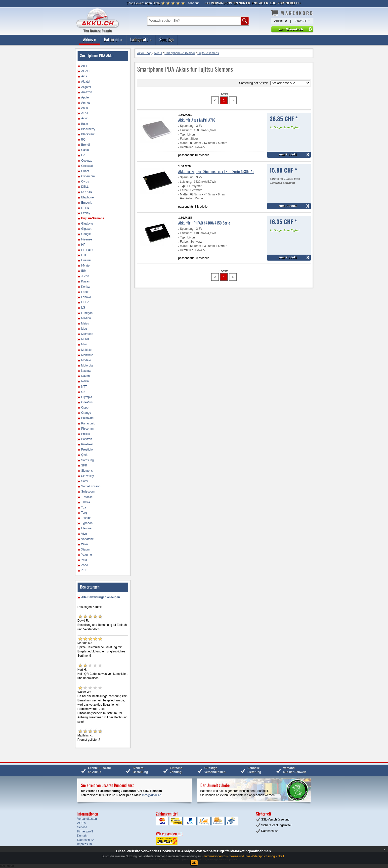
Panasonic (88, 423)
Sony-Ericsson (91, 486)
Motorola (87, 365)
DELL (85, 187)
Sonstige (167, 39)
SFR (84, 465)
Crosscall (87, 166)
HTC (84, 255)
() (143, 3)
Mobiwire (87, 355)
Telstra (86, 502)
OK (194, 863)
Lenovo (86, 297)
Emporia (87, 203)
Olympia (87, 397)
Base (85, 124)
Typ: (183, 135)
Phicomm (87, 429)
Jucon (85, 276)
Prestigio (87, 450)
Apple (85, 97)
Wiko (85, 544)
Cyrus (85, 182)
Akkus (90, 39)
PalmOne (87, 418)
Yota (84, 560)
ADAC (85, 71)
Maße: (184, 143)
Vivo (84, 534)
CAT (84, 155)
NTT (84, 387)
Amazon (87, 92)
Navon (86, 376)
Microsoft (87, 334)
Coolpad (87, 161)
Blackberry (88, 129)
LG (83, 308)
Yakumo (87, 555)
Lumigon (87, 313)
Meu (84, 329)
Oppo (85, 408)
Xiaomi (86, 549)
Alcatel (86, 82)
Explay (86, 213)
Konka (86, 287)
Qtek (84, 455)
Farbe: (184, 139)
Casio (85, 150)
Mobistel (87, 350)
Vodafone (88, 539)
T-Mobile (87, 497)
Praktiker (87, 444)
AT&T (85, 113)
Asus (85, 108)
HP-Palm (87, 250)
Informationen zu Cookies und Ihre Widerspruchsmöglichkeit (244, 856)
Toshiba (86, 518)
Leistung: (186, 130)
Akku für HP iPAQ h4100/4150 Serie (204, 223)
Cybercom (88, 176)
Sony (85, 481)
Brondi (86, 145)
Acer (84, 66)
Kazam (86, 281)
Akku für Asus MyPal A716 (197, 120)
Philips (86, 434)
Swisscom (88, 492)
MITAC (86, 339)
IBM (84, 271)
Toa (84, 507)
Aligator (86, 87)
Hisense (87, 239)
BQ (83, 139)
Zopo (85, 565)
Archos (86, 103)
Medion (86, 318)
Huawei (86, 260)
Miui (84, 344)
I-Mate (86, 266)
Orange (86, 413)
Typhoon (87, 523)
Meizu (85, 323)
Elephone (88, 197)
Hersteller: (187, 147)
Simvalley (88, 476)
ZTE (84, 570)
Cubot (85, 171)
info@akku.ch (152, 795)
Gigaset (86, 229)
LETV (85, 302)
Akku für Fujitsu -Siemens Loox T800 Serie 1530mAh (216, 171)
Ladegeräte (141, 39)
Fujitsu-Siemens (93, 218)
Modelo (86, 360)
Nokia (85, 381)
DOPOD (87, 192)
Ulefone (86, 528)
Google (86, 234)
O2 (83, 392)
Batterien (113, 39)
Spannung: (187, 126)
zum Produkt (288, 154)
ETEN (85, 208)
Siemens (87, 471)
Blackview (88, 134)
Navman (87, 371)
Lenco (85, 292)
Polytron (87, 439)
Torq (84, 513)
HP (83, 245)
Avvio (85, 118)
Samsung (88, 460)
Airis (84, 76)
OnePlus (87, 402)
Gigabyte (87, 224)
